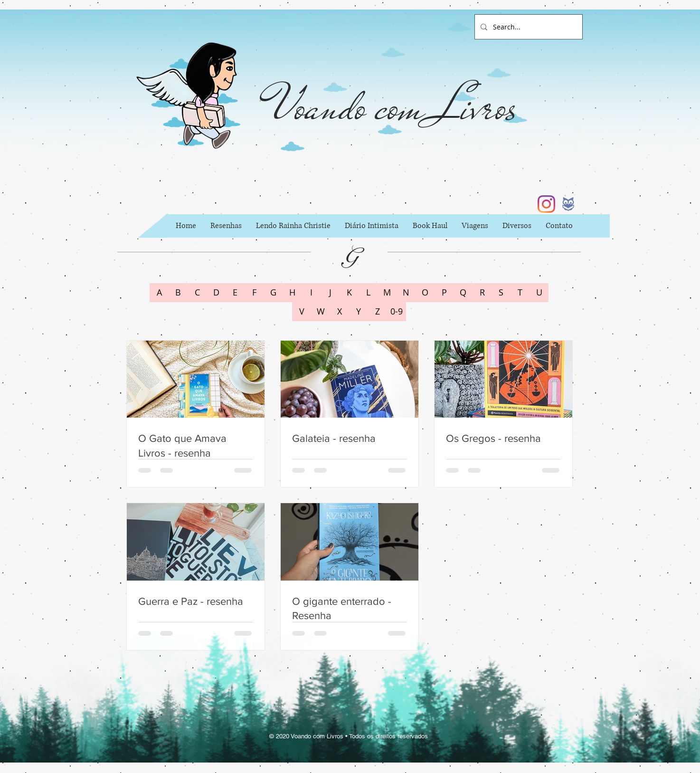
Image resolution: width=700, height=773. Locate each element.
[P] (444, 293)
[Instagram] (546, 204)
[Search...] (528, 27)
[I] (311, 293)
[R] (482, 293)
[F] (254, 293)
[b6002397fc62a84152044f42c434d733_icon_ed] (568, 204)
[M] (387, 293)
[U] (539, 293)
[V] (302, 312)
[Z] (378, 312)
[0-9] (397, 312)
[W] (321, 312)
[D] (216, 293)
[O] (425, 293)
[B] (178, 293)
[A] (159, 293)
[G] (273, 293)
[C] (197, 293)
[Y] (359, 312)
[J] (330, 293)
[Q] (463, 293)
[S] (501, 293)
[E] (235, 293)
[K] (349, 293)
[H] (292, 293)
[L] (368, 293)
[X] (340, 312)
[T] (520, 293)
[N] (406, 293)
